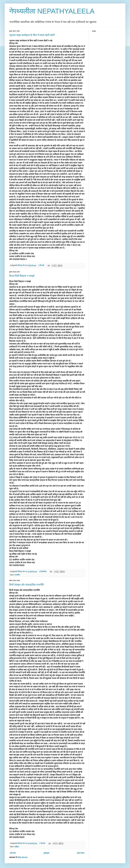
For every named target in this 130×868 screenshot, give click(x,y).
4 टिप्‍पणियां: (43, 572)
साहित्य (17, 847)
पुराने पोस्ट (81, 853)
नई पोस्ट (13, 853)
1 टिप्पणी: (42, 265)
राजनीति (17, 575)
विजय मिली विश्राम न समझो (22, 276)
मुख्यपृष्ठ (46, 853)
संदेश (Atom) (22, 857)
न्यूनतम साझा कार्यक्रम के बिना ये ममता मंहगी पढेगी (32, 35)
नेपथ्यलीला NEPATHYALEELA (52, 11)
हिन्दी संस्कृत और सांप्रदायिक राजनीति (27, 585)
